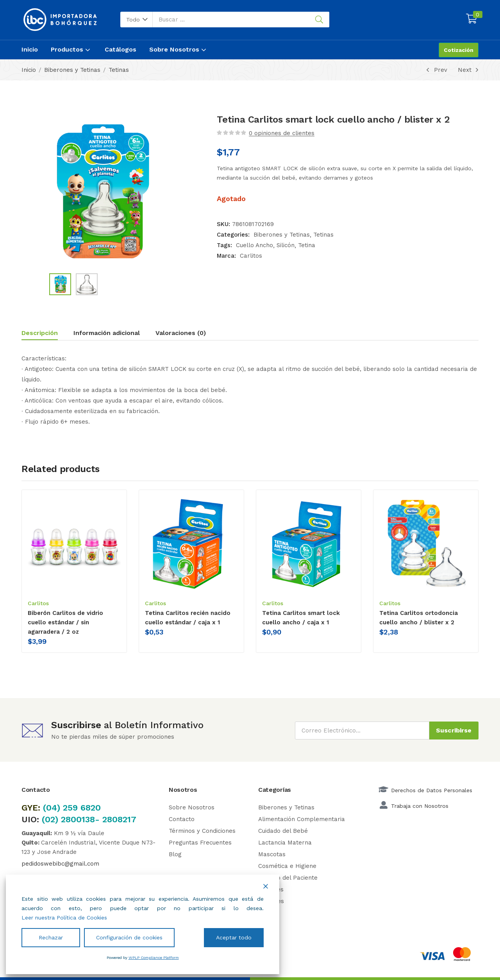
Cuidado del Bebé (283, 831)
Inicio (30, 49)
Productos (71, 49)
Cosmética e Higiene (287, 866)
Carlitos (251, 256)
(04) (53, 808)
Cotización (459, 50)
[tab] (47, 334)
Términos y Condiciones (202, 831)
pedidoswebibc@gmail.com (60, 864)
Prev (436, 70)
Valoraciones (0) (181, 333)
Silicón (286, 245)
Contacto (182, 819)
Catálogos (121, 49)
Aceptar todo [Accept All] (234, 937)
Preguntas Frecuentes (200, 843)
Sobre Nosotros (179, 49)
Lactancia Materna (285, 843)
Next (468, 70)
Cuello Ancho (254, 245)
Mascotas (272, 854)
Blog (175, 854)
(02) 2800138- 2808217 (89, 819)
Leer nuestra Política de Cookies (64, 918)
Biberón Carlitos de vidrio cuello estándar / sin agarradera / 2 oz (65, 622)
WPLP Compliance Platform (154, 958)
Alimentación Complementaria (302, 819)
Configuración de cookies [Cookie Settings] (129, 937)
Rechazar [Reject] (51, 937)
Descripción (40, 333)
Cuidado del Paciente (288, 878)
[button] (137, 20)
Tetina (307, 245)
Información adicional (107, 333)
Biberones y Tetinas (72, 70)
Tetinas (119, 70)
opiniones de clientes (282, 133)
